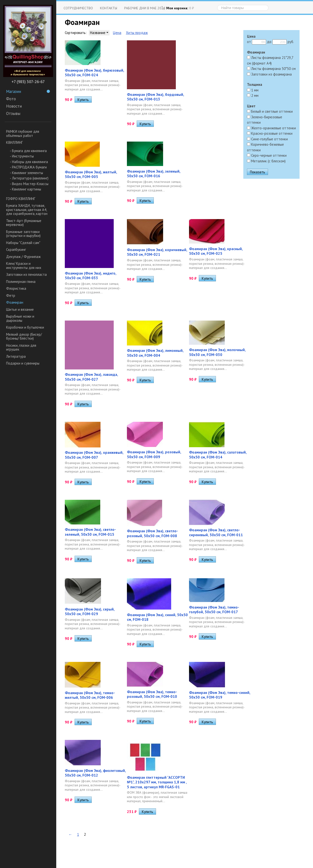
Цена (117, 33)
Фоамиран (15, 302)
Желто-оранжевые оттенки (271, 128)
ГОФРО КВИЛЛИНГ (21, 199)
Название (99, 33)
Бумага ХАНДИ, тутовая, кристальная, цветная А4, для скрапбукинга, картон (27, 210)
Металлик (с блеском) (266, 161)
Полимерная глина (21, 282)
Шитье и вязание (20, 309)
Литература (16, 356)
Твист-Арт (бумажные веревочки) (24, 223)
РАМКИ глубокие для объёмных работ (23, 134)
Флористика (16, 288)
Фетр (11, 295)
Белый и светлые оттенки (270, 111)
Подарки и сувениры (23, 363)
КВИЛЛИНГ (14, 142)
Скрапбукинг (16, 250)
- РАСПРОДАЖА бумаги (28, 167)
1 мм (253, 90)
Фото (11, 99)
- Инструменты (22, 156)
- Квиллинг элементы (26, 173)
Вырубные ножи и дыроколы (20, 318)
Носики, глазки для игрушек (21, 347)
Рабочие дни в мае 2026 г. (146, 8)
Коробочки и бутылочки (25, 327)
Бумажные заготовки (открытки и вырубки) (23, 234)
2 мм (253, 95)
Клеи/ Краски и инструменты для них (24, 266)
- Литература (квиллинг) (29, 178)
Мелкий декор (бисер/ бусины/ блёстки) (24, 336)
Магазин (28, 91)
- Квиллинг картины (25, 189)
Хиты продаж (137, 33)
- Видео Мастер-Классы (29, 184)
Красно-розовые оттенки (270, 133)
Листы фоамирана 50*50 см (271, 69)
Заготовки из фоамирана (269, 74)
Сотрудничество (78, 8)
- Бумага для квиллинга (28, 151)
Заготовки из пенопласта (26, 274)
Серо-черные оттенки (267, 155)
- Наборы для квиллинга (29, 162)
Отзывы (13, 113)
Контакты (109, 8)
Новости (14, 106)
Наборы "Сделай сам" (23, 243)
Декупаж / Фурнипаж (23, 257)
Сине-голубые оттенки (267, 139)
